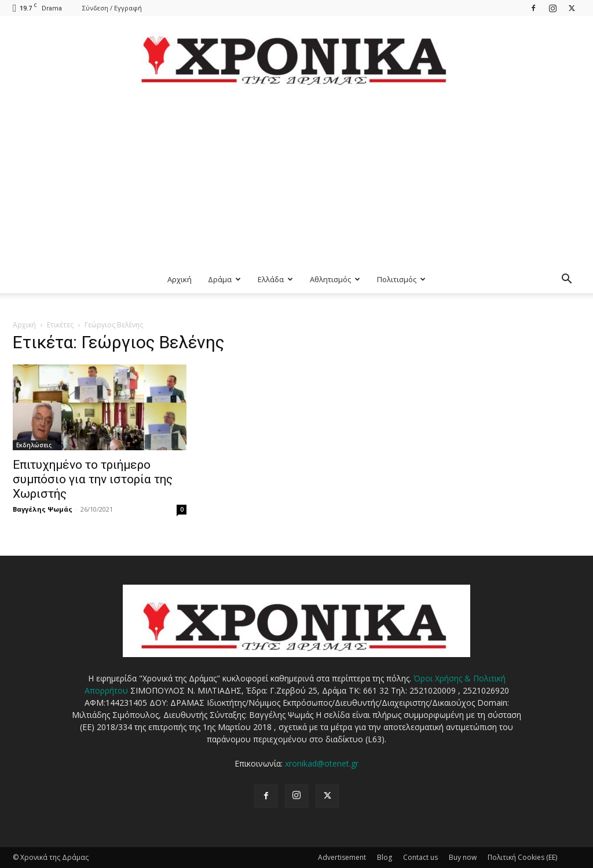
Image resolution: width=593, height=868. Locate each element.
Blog (385, 857)
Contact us (420, 857)
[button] (566, 280)
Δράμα (224, 279)
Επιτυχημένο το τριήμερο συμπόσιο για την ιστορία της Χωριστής (93, 479)
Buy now (463, 857)
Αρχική (180, 279)
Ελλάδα (275, 279)
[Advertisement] (296, 178)
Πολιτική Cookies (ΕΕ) (522, 857)
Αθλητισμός (335, 279)
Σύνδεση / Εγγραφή (112, 8)
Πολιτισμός (401, 279)
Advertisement (342, 857)
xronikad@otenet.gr (322, 763)
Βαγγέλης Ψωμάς (43, 509)
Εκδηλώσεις (34, 445)
